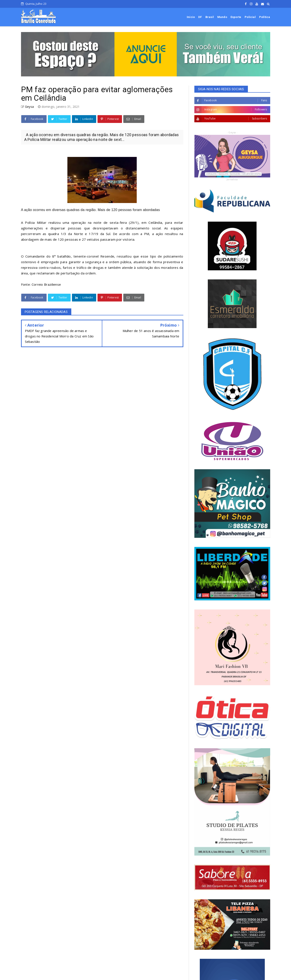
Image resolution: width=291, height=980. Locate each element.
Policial (250, 17)
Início (191, 17)
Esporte (236, 17)
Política (265, 17)
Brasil (210, 17)
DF (200, 17)
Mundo (222, 17)
